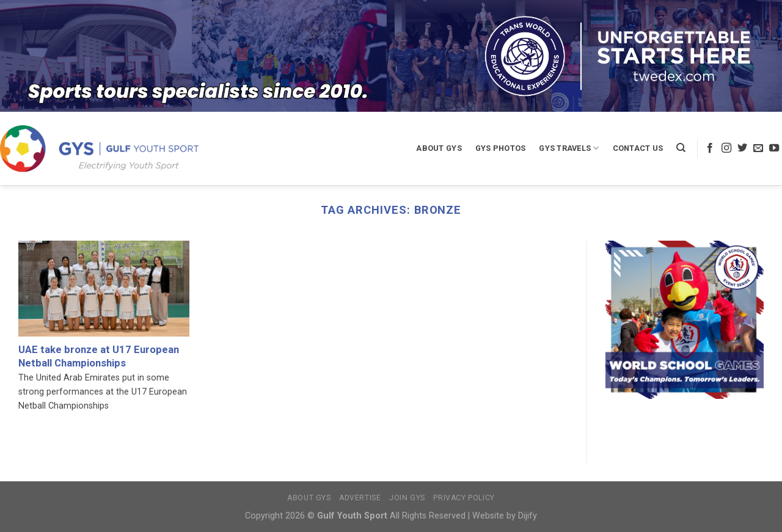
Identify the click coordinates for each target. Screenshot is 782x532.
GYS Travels (569, 148)
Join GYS (407, 498)
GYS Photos (501, 148)
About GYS (439, 148)
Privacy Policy (464, 498)
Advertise (360, 498)
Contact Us (638, 148)
